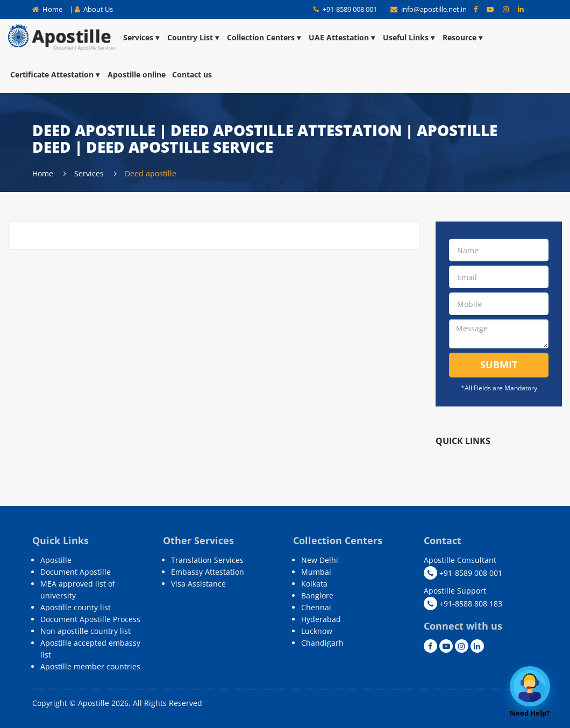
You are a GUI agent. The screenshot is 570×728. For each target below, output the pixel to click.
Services (142, 37)
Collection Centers (265, 37)
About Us (94, 9)
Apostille (56, 560)
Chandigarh (322, 643)
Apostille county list (76, 607)
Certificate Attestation (56, 74)
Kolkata (314, 584)
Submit (499, 365)
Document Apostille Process (90, 619)
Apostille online (137, 74)
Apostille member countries (90, 666)
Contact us (192, 74)
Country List (194, 37)
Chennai (316, 607)
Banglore (317, 595)
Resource (463, 37)
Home (47, 9)
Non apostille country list (85, 631)
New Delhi (320, 560)
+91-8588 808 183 (463, 604)
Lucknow (317, 631)
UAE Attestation (343, 37)
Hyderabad (321, 619)
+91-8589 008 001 (345, 9)
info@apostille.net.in (429, 9)
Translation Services (207, 560)
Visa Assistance (198, 584)
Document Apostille (76, 572)
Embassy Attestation (208, 572)
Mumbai (316, 572)
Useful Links (409, 37)
